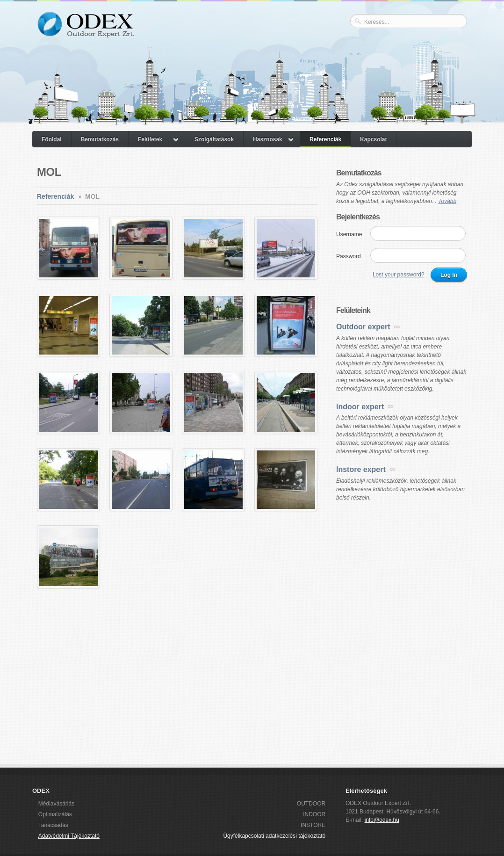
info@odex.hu (382, 820)
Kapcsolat (373, 139)
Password (349, 256)
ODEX (85, 32)
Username (349, 234)
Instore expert (361, 469)
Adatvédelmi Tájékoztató (69, 836)
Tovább (447, 201)
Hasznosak (268, 139)
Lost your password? (399, 275)
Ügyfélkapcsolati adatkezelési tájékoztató (274, 836)
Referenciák (325, 139)
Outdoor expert (363, 327)
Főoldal (52, 139)
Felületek (150, 139)
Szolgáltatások (214, 139)
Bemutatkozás (100, 139)
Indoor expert (360, 407)
